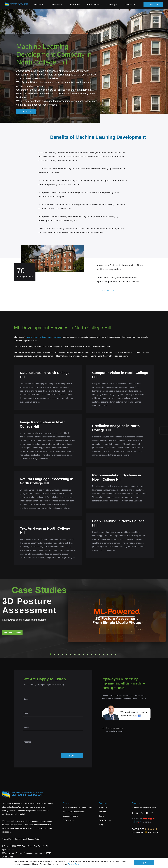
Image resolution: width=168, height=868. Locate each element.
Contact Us (130, 4)
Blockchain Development (74, 812)
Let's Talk (153, 4)
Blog (101, 825)
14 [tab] (104, 654)
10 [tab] (87, 654)
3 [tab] (59, 654)
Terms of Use (20, 839)
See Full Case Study (12, 633)
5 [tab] (67, 654)
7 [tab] (75, 654)
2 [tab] (55, 654)
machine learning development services (43, 337)
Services (66, 803)
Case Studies (93, 4)
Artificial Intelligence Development (78, 807)
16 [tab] (112, 654)
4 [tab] (63, 654)
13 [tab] (100, 654)
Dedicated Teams (70, 816)
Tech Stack (75, 4)
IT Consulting (68, 820)
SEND (72, 756)
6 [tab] (71, 654)
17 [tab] (116, 654)
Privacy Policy (74, 864)
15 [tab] (108, 654)
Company (112, 4)
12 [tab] (95, 654)
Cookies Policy (34, 839)
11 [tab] (91, 654)
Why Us (102, 812)
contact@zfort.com (115, 731)
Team (101, 816)
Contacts (136, 803)
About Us (103, 807)
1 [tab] (51, 654)
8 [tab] (79, 654)
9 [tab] (83, 654)
